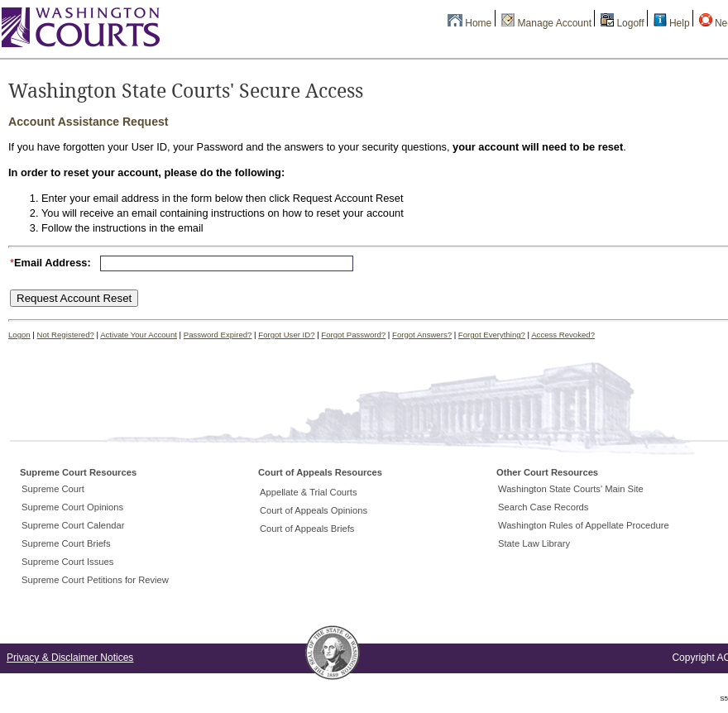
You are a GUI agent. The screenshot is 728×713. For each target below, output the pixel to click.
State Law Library (534, 543)
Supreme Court (53, 489)
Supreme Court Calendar (73, 525)
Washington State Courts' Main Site (571, 489)
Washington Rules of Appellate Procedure (584, 525)
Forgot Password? (353, 335)
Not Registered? (66, 335)
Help (680, 23)
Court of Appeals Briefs (307, 529)
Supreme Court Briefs (66, 543)
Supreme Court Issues (67, 562)
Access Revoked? (563, 335)
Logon (19, 335)
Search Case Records (543, 507)
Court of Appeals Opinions (314, 510)
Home (478, 23)
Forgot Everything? (492, 335)
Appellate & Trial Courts (309, 492)
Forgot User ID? (286, 335)
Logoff (630, 23)
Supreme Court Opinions (72, 507)
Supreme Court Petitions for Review (95, 580)
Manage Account (555, 23)
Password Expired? (218, 335)
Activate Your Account (139, 335)
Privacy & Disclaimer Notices (70, 658)
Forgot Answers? (422, 335)
